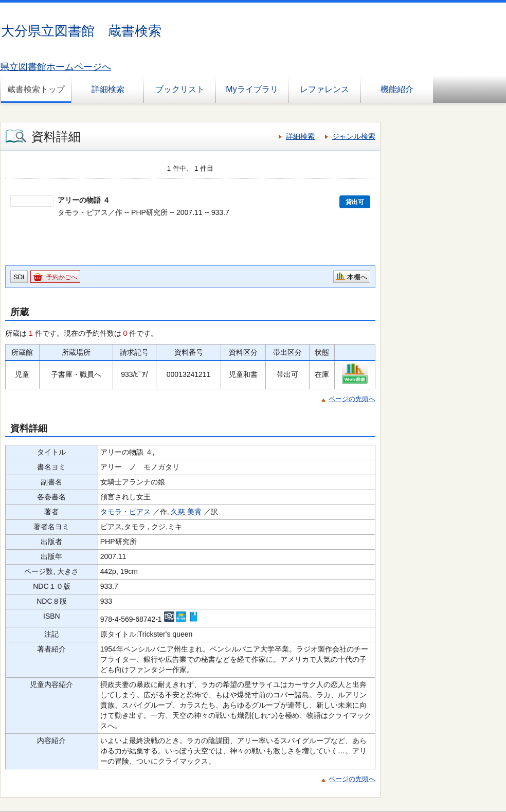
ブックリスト (180, 89)
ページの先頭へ (352, 399)
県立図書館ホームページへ (56, 67)
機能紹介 (397, 89)
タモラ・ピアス (125, 512)
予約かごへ (62, 277)
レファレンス (324, 89)
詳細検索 (108, 89)
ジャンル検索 (354, 136)
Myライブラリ (252, 89)
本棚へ (357, 277)
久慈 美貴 (186, 512)
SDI (19, 277)
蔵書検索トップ (36, 89)
